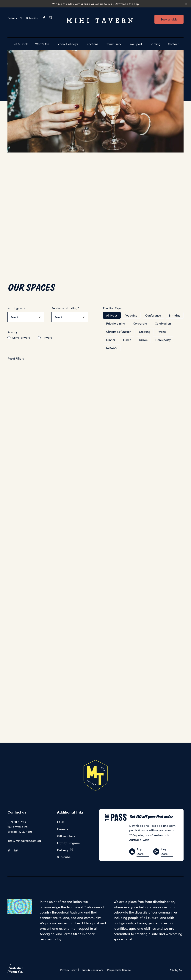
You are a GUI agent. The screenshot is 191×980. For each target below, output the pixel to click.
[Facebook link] (44, 18)
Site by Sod (177, 970)
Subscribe (32, 18)
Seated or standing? (65, 308)
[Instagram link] (50, 18)
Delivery (15, 18)
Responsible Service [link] (119, 970)
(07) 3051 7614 (17, 822)
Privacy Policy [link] (68, 970)
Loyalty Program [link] (68, 843)
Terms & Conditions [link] (92, 970)
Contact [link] (173, 44)
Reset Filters (16, 358)
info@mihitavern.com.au (24, 841)
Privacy (12, 332)
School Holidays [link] (67, 44)
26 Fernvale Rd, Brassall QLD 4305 (20, 829)
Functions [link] (92, 44)
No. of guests (16, 308)
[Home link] (100, 22)
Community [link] (113, 44)
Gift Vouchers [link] (66, 836)
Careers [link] (62, 829)
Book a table (169, 19)
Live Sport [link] (135, 44)
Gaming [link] (155, 44)
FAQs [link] (61, 822)
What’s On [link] (42, 44)
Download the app (127, 4)
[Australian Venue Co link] (15, 970)
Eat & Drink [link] (20, 44)
